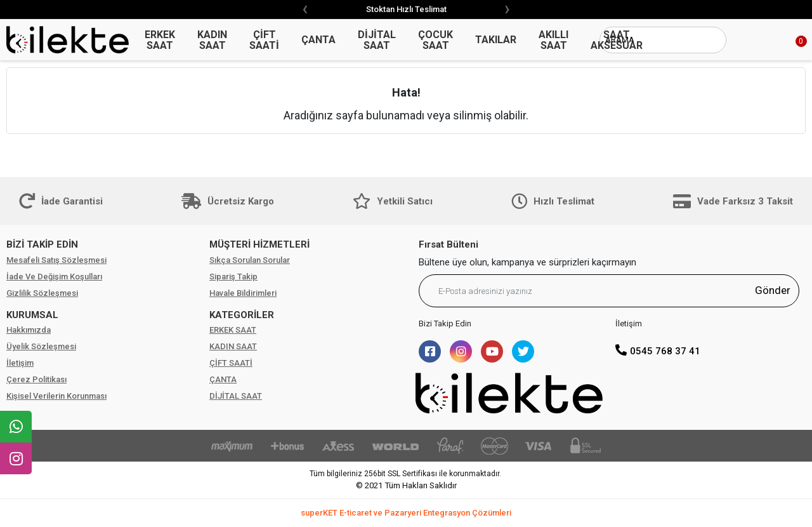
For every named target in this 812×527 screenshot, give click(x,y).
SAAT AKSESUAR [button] (617, 40)
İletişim (20, 363)
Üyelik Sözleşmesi (41, 346)
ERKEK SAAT (233, 330)
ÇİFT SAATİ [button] (264, 40)
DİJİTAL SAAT (236, 396)
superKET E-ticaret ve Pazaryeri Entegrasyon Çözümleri (406, 513)
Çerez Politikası (36, 379)
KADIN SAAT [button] (212, 40)
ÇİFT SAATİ (231, 363)
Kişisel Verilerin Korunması (56, 396)
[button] (787, 40)
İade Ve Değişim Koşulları (54, 277)
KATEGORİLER (242, 315)
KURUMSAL (32, 315)
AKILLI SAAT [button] (553, 40)
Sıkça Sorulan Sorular (250, 260)
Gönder (773, 290)
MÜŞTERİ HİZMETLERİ (259, 244)
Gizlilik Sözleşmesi (42, 293)
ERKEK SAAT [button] (160, 40)
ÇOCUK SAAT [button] (435, 40)
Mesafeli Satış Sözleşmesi (56, 260)
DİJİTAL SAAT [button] (377, 40)
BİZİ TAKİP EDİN (42, 244)
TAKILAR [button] (496, 40)
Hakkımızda (29, 330)
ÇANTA (223, 379)
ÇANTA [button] (318, 40)
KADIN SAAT (233, 346)
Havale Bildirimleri (243, 293)
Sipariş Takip (233, 277)
